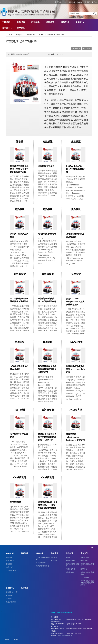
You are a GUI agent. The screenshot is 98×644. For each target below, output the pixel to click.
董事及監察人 (11, 561)
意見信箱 (58, 2)
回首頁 (87, 2)
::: (1, 2)
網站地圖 (72, 2)
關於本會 (9, 557)
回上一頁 (87, 48)
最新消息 (21, 22)
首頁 (10, 35)
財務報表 (9, 595)
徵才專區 (21, 28)
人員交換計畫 (71, 569)
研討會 (68, 557)
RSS (65, 2)
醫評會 (94, 2)
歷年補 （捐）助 (12, 592)
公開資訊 (6, 28)
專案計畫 (80, 17)
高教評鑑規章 (11, 602)
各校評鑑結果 (41, 563)
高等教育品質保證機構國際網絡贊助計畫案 (87, 583)
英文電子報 (85, 577)
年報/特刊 (84, 561)
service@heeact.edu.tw (65, 635)
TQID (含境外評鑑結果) (43, 558)
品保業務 (50, 22)
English (80, 2)
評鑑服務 (54, 557)
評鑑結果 (35, 22)
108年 (41, 35)
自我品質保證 (11, 570)
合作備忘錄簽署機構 (72, 565)
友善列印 (76, 48)
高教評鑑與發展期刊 (87, 565)
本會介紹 (6, 22)
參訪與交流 (70, 572)
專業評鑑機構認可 (42, 566)
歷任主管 (9, 564)
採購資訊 (9, 599)
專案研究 (84, 569)
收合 (92, 548)
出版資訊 (80, 22)
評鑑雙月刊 (31, 35)
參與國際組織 (71, 561)
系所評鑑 (72, 17)
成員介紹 (9, 567)
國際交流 (65, 22)
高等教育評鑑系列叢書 (87, 573)
